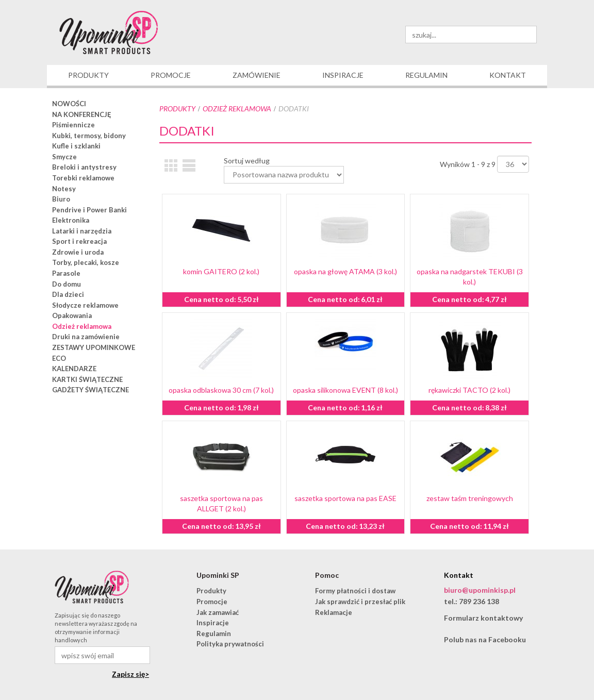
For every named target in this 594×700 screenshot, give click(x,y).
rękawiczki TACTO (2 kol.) (469, 390)
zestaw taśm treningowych (470, 498)
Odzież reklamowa (237, 109)
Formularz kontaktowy (483, 618)
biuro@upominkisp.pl (480, 590)
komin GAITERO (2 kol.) (221, 271)
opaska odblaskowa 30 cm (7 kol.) (221, 390)
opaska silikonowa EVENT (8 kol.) (345, 390)
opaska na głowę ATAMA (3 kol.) (345, 271)
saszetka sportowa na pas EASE (345, 498)
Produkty (177, 109)
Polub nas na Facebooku (485, 639)
